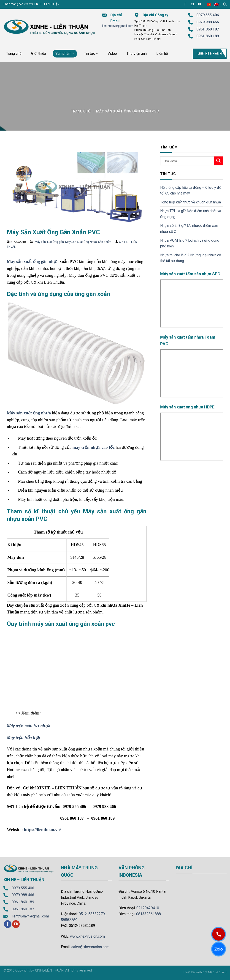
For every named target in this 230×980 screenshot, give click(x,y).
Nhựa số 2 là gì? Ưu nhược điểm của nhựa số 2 (189, 229)
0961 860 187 (208, 29)
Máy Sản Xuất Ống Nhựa (81, 242)
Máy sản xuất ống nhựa (29, 413)
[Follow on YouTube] (200, 4)
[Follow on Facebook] (185, 4)
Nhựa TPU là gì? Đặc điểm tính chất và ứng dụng (191, 214)
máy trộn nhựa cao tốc (94, 447)
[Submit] (219, 161)
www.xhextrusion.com (87, 936)
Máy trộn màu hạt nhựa (29, 726)
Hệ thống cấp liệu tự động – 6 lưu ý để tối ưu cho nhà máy (191, 190)
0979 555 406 (23, 888)
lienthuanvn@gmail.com (118, 26)
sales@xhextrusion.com (90, 947)
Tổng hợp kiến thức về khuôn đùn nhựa (191, 202)
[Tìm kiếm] (225, 4)
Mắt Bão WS (217, 972)
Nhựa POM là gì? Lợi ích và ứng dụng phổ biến (190, 243)
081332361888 (149, 914)
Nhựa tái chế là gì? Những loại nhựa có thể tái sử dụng (191, 258)
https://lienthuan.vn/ (42, 830)
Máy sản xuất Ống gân (49, 242)
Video (112, 53)
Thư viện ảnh (137, 53)
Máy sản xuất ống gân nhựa (33, 261)
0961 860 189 (23, 902)
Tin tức (91, 54)
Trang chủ (14, 53)
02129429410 (148, 908)
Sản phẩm (65, 54)
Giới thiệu (38, 53)
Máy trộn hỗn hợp (23, 738)
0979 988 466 (208, 22)
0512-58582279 (92, 914)
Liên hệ (162, 53)
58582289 (69, 920)
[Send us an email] (192, 4)
